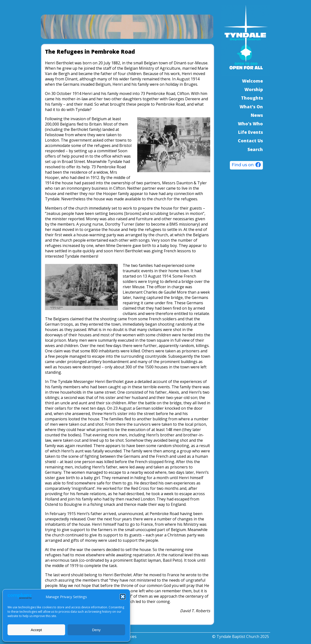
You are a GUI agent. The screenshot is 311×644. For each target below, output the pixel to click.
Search (255, 149)
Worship (254, 89)
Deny (96, 630)
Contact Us (250, 141)
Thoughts (252, 98)
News (257, 115)
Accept (36, 630)
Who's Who (250, 124)
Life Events (251, 132)
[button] (123, 597)
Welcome (252, 81)
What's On (251, 107)
